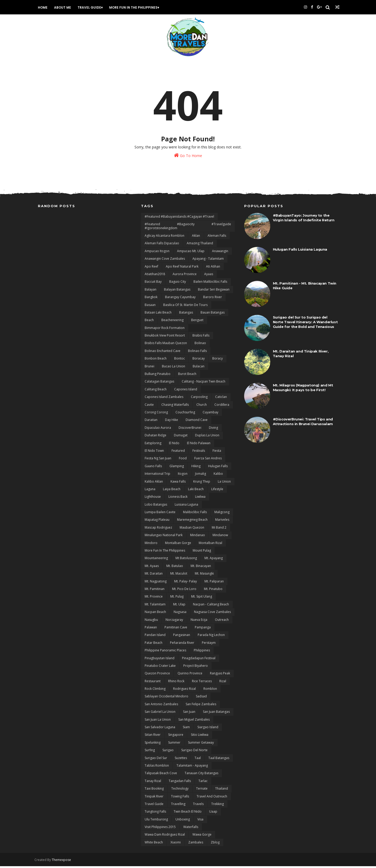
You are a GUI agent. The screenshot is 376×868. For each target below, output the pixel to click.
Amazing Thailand (200, 245)
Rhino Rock (176, 683)
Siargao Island (208, 729)
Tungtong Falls (155, 814)
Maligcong (222, 514)
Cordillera (222, 407)
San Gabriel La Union (160, 714)
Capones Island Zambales (164, 399)
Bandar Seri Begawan (214, 291)
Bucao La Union (174, 368)
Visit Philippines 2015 (160, 829)
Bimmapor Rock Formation (165, 330)
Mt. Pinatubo (213, 591)
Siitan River (153, 737)
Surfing (150, 752)
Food (183, 461)
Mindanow (220, 537)
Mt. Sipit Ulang (202, 599)
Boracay (199, 360)
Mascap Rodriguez (158, 530)
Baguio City (178, 284)
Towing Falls (180, 798)
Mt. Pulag (177, 599)
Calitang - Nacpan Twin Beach (204, 384)
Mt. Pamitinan (155, 591)
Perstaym (209, 645)
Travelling (178, 806)
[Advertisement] (85, 252)
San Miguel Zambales (194, 722)
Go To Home (188, 157)
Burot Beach (187, 376)
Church (202, 407)
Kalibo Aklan (154, 484)
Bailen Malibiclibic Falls (210, 284)
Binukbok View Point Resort (165, 337)
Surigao (168, 752)
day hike (172, 422)
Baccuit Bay (153, 284)
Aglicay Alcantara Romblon (164, 238)
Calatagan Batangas (159, 384)
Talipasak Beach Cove (161, 775)
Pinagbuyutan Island (160, 660)
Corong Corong (156, 414)
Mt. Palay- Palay (186, 583)
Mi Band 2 (219, 530)
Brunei (149, 368)
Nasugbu (151, 622)
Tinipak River (154, 798)
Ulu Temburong (156, 821)
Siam (186, 729)
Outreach (222, 622)
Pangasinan (182, 637)
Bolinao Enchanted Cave (163, 353)
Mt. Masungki (204, 575)
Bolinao (200, 345)
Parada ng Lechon (211, 637)
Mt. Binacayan (201, 568)
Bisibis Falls (201, 337)
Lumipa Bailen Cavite (160, 514)
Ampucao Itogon (157, 253)
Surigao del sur (156, 760)
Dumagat (181, 437)
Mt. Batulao (175, 568)
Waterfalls (191, 829)
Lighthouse (153, 499)
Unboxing (183, 821)
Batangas (186, 314)
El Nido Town (154, 453)
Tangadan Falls (180, 783)
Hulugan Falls (218, 468)
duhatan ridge (155, 437)
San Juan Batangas (216, 714)
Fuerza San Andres (208, 461)
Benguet (197, 322)
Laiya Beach (172, 491)
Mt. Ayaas (152, 568)
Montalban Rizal (210, 545)
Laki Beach (196, 491)
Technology (180, 791)
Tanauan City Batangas (201, 775)
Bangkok (151, 299)
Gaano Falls (153, 468)
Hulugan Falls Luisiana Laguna (300, 251)
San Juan (189, 714)
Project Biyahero (196, 668)
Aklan (196, 238)
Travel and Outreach (212, 798)
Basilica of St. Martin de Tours (185, 307)
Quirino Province (190, 675)
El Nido (174, 445)
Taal (198, 760)
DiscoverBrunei (190, 430)
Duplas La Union (207, 437)
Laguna (150, 491)
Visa (200, 821)
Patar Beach (154, 645)
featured (178, 453)
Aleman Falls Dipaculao (162, 245)
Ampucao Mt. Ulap (191, 253)
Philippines (202, 652)
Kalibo (218, 476)
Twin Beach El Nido (188, 814)
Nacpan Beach (155, 614)
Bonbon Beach (156, 360)
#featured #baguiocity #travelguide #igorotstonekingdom (188, 228)
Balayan (151, 291)
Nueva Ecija (199, 622)
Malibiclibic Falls (195, 514)
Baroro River (213, 299)
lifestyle (217, 491)
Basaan (150, 307)
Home (46, 7)
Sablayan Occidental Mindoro (166, 699)
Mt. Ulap (179, 606)
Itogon (183, 476)
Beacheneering (172, 322)
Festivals (199, 453)
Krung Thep (202, 484)
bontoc (180, 360)
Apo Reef (151, 268)
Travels (198, 806)
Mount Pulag (202, 552)
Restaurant (153, 683)
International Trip (157, 476)
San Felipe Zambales (201, 706)
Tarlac (203, 783)
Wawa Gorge (202, 837)
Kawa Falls (178, 484)
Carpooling (199, 399)
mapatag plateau (157, 522)
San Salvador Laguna (160, 729)
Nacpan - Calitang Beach (211, 606)
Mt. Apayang (214, 560)
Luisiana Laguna (186, 507)
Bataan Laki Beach (158, 314)
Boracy (218, 360)
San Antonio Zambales (161, 706)
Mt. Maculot (179, 575)
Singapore (176, 737)
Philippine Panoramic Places (165, 652)
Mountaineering (156, 560)
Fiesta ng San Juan (158, 461)
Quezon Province (157, 675)
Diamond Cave (197, 422)
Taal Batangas (219, 760)
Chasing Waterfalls (175, 407)
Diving (213, 430)
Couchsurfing (185, 414)
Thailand (222, 791)
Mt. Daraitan (154, 575)
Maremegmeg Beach (192, 522)
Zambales (196, 844)
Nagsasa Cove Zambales (212, 614)
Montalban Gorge (178, 545)
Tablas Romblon (157, 768)
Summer (174, 745)
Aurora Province (185, 276)
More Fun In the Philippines (136, 7)
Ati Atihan (213, 268)
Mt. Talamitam (155, 606)
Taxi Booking (154, 791)
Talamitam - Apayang (192, 768)
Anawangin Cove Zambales (165, 261)
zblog (215, 844)
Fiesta (217, 453)
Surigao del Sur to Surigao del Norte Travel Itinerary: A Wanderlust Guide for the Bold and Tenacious (305, 324)
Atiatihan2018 (155, 276)
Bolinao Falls (197, 353)
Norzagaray (174, 622)
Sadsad (201, 699)
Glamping (177, 468)
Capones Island (186, 391)
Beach (149, 322)
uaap (213, 814)
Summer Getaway (201, 745)
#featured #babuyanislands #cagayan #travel (179, 219)
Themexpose (65, 862)
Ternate (202, 791)
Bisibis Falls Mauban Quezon (166, 345)
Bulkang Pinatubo (158, 376)
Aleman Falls (217, 238)
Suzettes (181, 760)
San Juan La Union (158, 722)
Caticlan (221, 399)
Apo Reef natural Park (182, 268)
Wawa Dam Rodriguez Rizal (165, 837)
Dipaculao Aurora (158, 430)
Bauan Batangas (213, 314)
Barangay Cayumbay (180, 299)
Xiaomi (176, 844)
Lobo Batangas (156, 507)
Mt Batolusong (186, 560)
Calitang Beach (156, 391)
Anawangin (220, 253)
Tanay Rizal (153, 783)
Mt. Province (154, 599)
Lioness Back (178, 499)
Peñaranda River (182, 645)
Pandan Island (155, 637)
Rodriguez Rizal (184, 691)
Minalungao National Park (164, 537)
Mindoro (151, 545)
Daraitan (151, 422)
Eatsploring (153, 445)
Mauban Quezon (192, 530)
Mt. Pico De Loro (184, 591)
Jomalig (201, 476)
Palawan (151, 629)
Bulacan (199, 368)
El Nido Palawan (199, 445)
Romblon (210, 691)
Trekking (218, 806)
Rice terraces (202, 683)
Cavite (149, 407)
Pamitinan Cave (176, 629)
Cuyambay (210, 414)
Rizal (223, 683)
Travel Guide (92, 7)
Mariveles (222, 522)
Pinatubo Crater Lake (160, 668)
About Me (66, 7)
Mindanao (198, 537)
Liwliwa (200, 499)
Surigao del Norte (194, 752)
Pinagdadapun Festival (199, 660)
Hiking (196, 468)
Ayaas (209, 276)
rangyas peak (220, 675)
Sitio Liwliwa (200, 737)
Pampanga (203, 629)
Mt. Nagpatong (156, 583)
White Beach (154, 844)
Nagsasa (180, 614)
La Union (224, 484)
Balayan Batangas (177, 291)
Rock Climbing (155, 691)
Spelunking (153, 745)
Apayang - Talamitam (208, 261)
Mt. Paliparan (214, 583)
